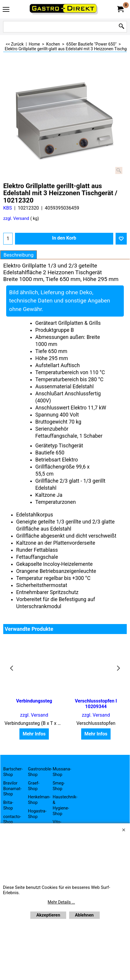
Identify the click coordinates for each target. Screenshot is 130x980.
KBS (8, 208)
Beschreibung (19, 255)
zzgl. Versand (16, 218)
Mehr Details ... (61, 902)
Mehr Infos (34, 734)
